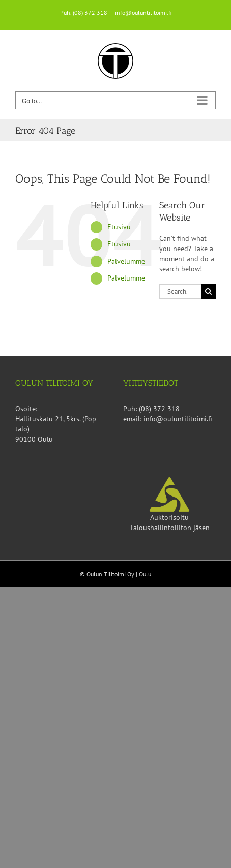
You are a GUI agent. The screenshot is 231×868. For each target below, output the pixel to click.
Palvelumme (126, 261)
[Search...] (180, 291)
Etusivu (119, 227)
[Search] (208, 291)
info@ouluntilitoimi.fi (143, 12)
